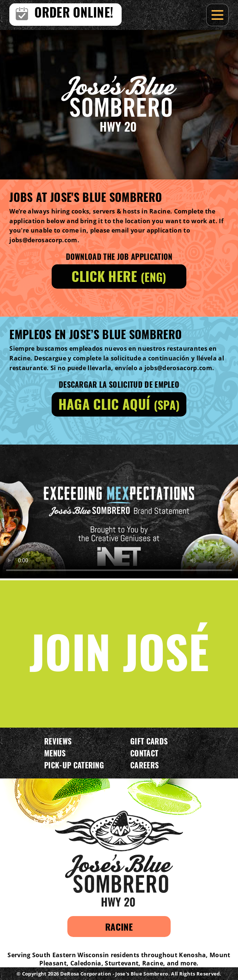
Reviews (58, 741)
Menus (55, 753)
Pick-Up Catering (74, 765)
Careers (144, 765)
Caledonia (86, 963)
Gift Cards (149, 741)
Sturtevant (122, 963)
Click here (119, 276)
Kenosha (192, 955)
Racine (119, 927)
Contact (144, 753)
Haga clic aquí (119, 404)
